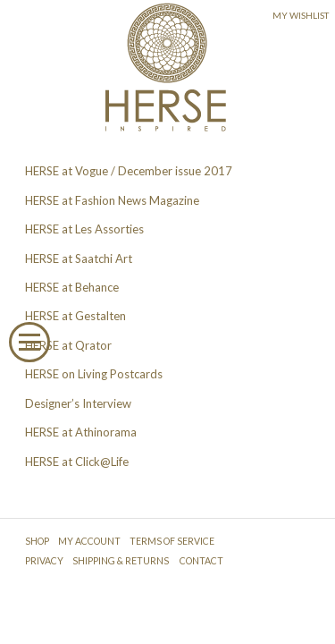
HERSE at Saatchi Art (79, 258)
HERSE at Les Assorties (84, 229)
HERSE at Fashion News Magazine (112, 200)
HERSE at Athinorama (81, 432)
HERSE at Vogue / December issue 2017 (129, 171)
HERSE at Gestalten (75, 316)
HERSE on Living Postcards (94, 374)
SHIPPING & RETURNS (121, 561)
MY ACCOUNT (89, 541)
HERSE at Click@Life (77, 462)
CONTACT (201, 561)
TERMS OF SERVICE (172, 541)
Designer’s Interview (78, 403)
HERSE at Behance (72, 287)
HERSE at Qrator (68, 345)
